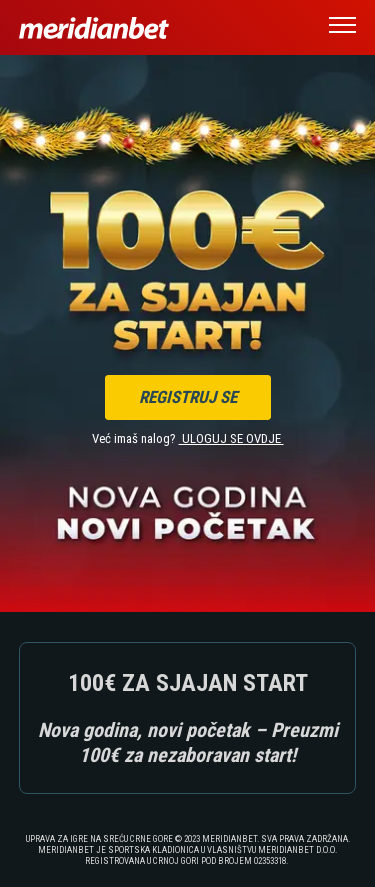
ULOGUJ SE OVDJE (231, 438)
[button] (342, 28)
